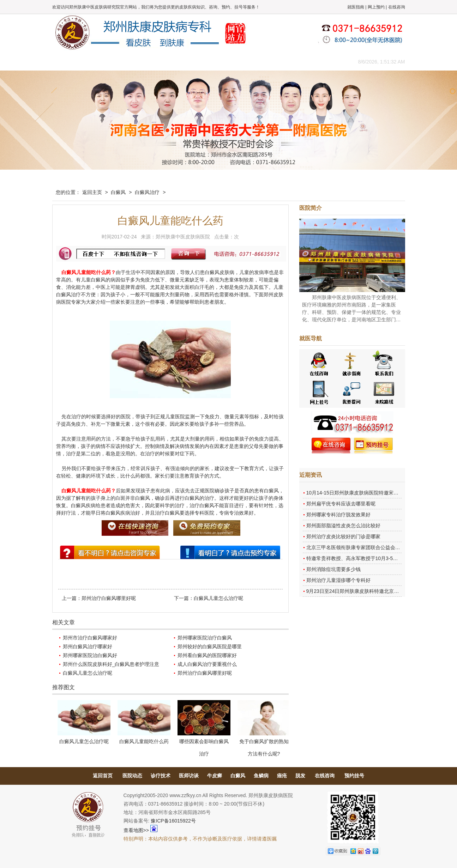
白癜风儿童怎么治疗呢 (218, 598)
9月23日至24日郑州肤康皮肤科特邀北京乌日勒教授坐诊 (368, 591)
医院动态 (132, 776)
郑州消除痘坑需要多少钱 (333, 569)
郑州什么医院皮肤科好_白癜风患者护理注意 (111, 664)
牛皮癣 (215, 776)
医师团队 (132, 62)
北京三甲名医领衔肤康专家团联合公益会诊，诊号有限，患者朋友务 (380, 547)
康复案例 (259, 62)
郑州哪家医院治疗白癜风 (205, 638)
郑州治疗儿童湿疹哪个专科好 (338, 580)
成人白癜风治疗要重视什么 (207, 664)
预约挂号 (354, 776)
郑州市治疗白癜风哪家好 (90, 638)
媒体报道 (163, 62)
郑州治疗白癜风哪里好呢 (109, 598)
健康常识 (195, 62)
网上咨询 (290, 62)
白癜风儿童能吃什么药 (144, 741)
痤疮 (282, 776)
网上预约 (376, 7)
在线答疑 (227, 62)
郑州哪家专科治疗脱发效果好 (338, 515)
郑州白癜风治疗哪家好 (88, 647)
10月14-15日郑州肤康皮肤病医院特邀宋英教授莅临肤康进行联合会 (380, 493)
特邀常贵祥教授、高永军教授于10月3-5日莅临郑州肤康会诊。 (374, 558)
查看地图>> (136, 830)
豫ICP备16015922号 (173, 821)
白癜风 (118, 192)
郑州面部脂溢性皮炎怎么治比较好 (343, 526)
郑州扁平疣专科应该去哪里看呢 (341, 504)
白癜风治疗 (147, 192)
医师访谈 (189, 776)
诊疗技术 (161, 776)
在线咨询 (397, 7)
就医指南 (356, 7)
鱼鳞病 (261, 776)
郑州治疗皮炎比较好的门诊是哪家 (343, 536)
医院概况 (100, 62)
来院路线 (322, 62)
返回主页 (92, 192)
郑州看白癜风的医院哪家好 (207, 655)
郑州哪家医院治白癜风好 (90, 655)
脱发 (300, 776)
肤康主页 (68, 62)
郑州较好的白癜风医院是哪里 (210, 647)
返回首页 (103, 776)
